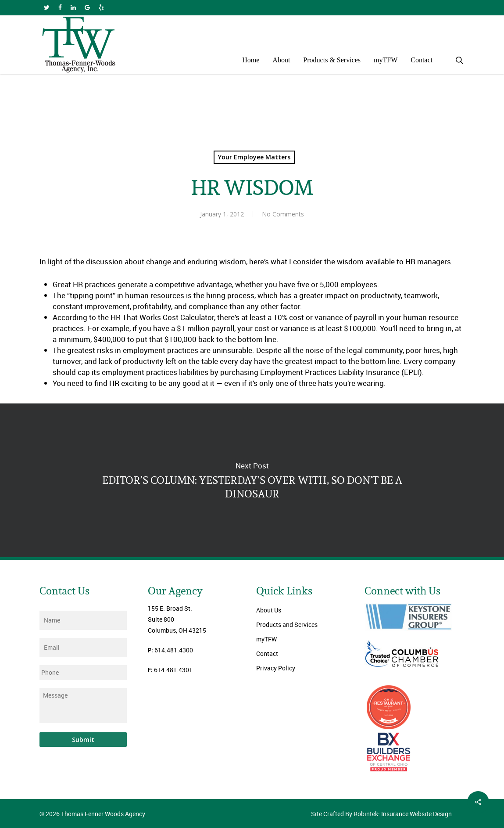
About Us (269, 610)
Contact (267, 653)
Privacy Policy (276, 668)
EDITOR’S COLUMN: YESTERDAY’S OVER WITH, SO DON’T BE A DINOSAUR (252, 480)
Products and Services (287, 625)
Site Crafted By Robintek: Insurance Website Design (381, 814)
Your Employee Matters (254, 157)
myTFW (266, 639)
